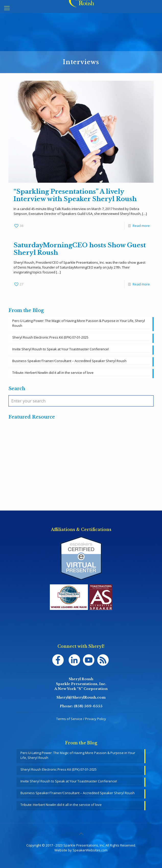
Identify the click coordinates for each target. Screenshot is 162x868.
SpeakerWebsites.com (90, 850)
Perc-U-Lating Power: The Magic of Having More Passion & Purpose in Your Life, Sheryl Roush (79, 323)
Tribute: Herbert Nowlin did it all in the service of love (53, 373)
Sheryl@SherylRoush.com (81, 697)
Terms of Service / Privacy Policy (81, 719)
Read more (141, 226)
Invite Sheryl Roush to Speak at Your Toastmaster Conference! (61, 349)
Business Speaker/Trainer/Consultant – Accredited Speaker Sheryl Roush (69, 361)
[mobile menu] (7, 8)
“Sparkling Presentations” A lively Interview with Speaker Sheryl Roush (75, 195)
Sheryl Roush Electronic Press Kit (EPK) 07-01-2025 (50, 337)
